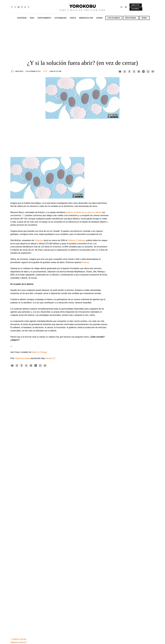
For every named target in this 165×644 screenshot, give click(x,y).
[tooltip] (12, 7)
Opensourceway (23, 358)
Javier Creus (19, 71)
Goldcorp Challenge (76, 240)
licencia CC (50, 358)
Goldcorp (39, 240)
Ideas (45, 71)
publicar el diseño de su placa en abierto (84, 212)
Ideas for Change (39, 352)
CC (23, 215)
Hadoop (86, 262)
